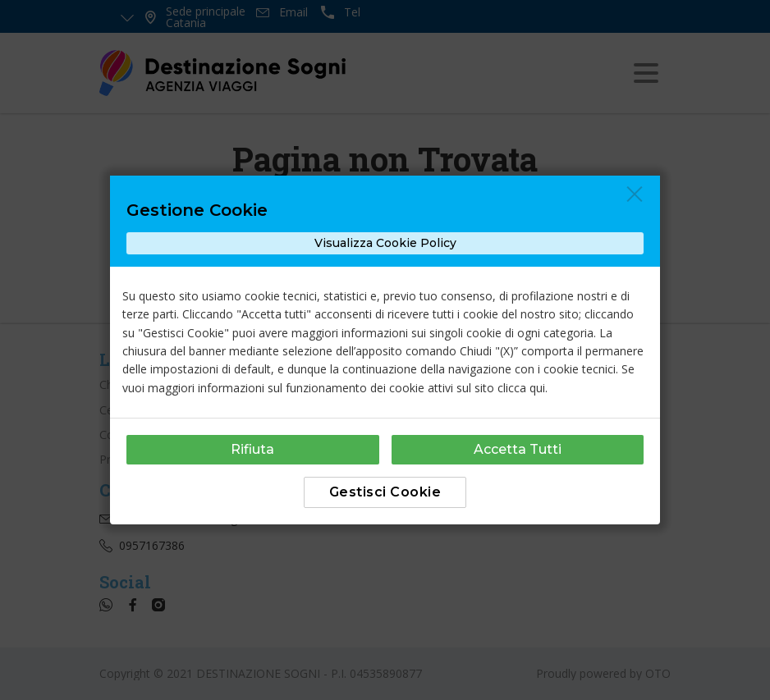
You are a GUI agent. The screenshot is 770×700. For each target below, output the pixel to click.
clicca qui (521, 388)
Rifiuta (252, 449)
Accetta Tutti (518, 449)
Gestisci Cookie (385, 492)
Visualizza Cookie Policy (385, 243)
